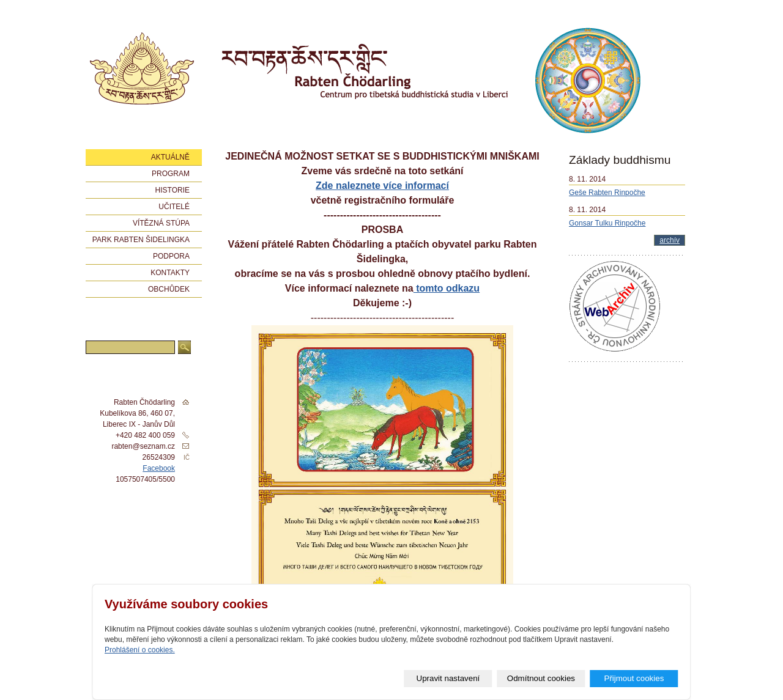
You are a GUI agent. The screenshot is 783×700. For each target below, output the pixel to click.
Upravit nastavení (448, 678)
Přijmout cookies (634, 678)
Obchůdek (169, 289)
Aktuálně (170, 157)
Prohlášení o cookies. (140, 650)
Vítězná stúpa (161, 223)
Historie (173, 190)
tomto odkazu (447, 288)
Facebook (159, 468)
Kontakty (170, 273)
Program (171, 174)
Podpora (171, 256)
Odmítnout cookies (541, 678)
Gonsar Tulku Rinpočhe (607, 223)
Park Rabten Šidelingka (141, 240)
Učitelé (174, 207)
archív (670, 240)
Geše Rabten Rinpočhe (607, 193)
